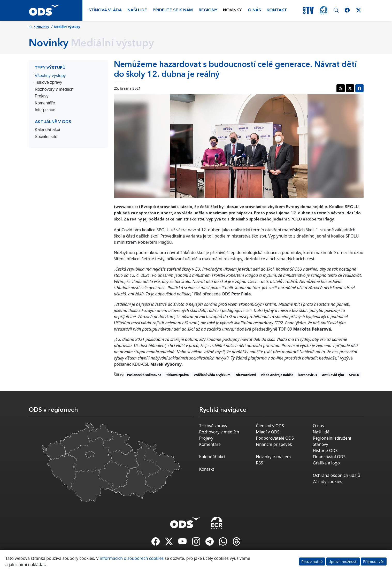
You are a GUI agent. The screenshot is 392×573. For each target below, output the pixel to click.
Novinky (232, 10)
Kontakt (277, 10)
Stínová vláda (105, 10)
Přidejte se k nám (173, 10)
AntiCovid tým (333, 375)
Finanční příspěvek (274, 444)
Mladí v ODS (268, 432)
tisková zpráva (178, 375)
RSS (260, 463)
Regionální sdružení (332, 438)
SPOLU (354, 375)
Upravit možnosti (343, 561)
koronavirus (308, 375)
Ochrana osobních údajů (337, 475)
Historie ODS (325, 450)
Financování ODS (329, 457)
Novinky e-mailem (274, 457)
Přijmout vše (374, 561)
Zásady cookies (328, 482)
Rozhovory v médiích (54, 89)
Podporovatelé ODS (275, 438)
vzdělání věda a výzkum (212, 375)
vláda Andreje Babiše (277, 375)
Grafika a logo (326, 463)
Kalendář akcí (48, 130)
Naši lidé (137, 10)
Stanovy (321, 444)
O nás (254, 10)
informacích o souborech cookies (132, 558)
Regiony (208, 10)
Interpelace (45, 110)
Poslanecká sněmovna (144, 375)
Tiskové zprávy (49, 82)
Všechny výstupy (50, 76)
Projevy (42, 96)
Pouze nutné (312, 561)
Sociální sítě (46, 137)
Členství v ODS (270, 426)
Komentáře (45, 103)
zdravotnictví (246, 375)
